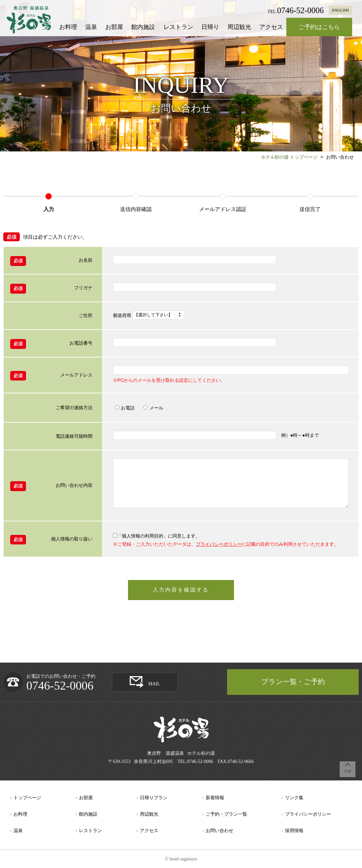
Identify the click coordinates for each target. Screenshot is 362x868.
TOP (348, 771)
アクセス (271, 27)
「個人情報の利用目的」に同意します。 (156, 536)
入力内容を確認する (181, 590)
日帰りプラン (154, 798)
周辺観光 (239, 27)
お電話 (125, 408)
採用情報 (294, 831)
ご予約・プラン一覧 (226, 814)
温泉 (91, 27)
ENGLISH (340, 10)
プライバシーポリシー (219, 544)
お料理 (68, 27)
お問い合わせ (220, 831)
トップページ (27, 798)
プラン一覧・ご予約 (293, 682)
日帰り (210, 27)
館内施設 (143, 27)
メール (153, 408)
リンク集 (294, 798)
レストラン (178, 27)
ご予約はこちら (319, 27)
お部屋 (114, 27)
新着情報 (215, 798)
